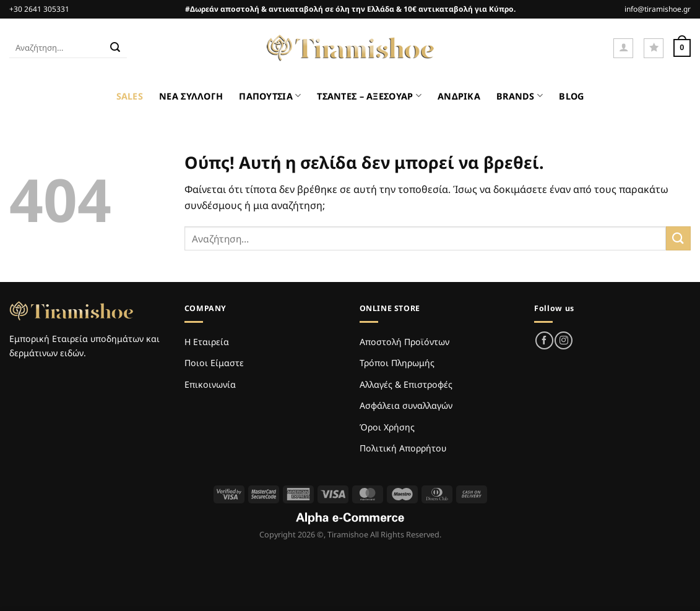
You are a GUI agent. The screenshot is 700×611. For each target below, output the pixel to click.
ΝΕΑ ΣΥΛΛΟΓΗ (191, 96)
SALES (130, 96)
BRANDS (520, 96)
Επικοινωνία (210, 384)
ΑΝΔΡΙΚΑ (459, 96)
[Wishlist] (654, 48)
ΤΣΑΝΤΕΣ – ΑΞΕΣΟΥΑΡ (369, 96)
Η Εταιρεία (207, 342)
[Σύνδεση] (623, 48)
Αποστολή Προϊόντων (404, 342)
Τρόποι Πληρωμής (397, 363)
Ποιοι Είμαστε (214, 363)
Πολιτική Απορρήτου (403, 448)
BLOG (571, 96)
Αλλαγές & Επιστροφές (406, 384)
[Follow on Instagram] (564, 340)
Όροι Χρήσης (387, 427)
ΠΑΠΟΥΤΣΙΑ (270, 96)
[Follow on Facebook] (544, 340)
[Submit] (116, 48)
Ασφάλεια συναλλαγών (406, 405)
